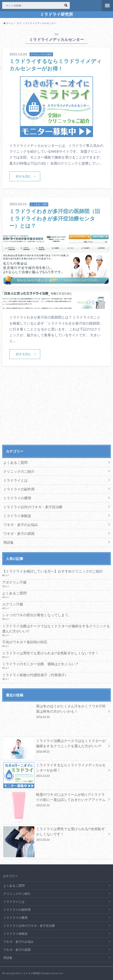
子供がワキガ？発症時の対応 (25, 642)
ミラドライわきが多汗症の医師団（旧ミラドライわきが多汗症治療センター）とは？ (55, 218)
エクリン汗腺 (13, 604)
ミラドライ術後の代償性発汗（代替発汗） (35, 675)
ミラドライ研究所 (56, 14)
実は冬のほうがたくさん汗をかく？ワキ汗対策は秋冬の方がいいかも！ (55, 712)
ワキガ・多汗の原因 (19, 533)
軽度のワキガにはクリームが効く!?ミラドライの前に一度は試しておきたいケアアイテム (55, 800)
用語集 (8, 542)
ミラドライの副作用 (19, 489)
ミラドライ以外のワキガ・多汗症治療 (33, 507)
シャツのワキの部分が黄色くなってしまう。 (37, 615)
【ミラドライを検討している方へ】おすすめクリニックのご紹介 (53, 571)
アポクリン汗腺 (14, 582)
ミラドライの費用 (17, 498)
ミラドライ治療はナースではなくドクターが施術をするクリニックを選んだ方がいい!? (56, 628)
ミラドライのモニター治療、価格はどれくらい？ (40, 664)
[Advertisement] (57, 410)
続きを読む (23, 176)
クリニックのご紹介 (19, 471)
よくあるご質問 (15, 462)
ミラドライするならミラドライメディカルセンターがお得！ (55, 771)
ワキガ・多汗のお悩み (21, 525)
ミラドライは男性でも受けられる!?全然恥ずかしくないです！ (50, 653)
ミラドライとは (15, 480)
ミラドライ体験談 (17, 516)
